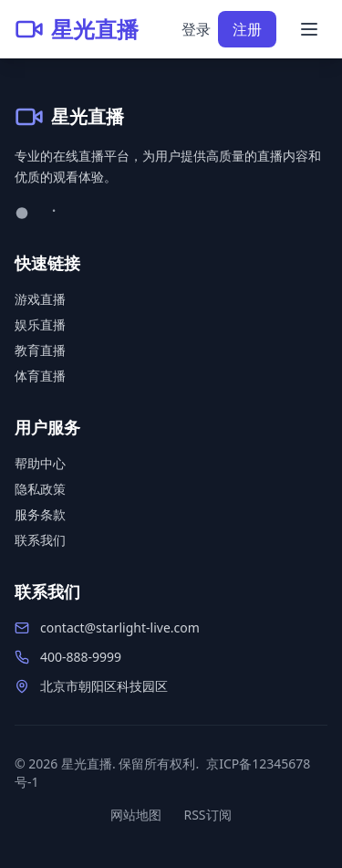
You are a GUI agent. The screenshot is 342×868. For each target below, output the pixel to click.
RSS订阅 (207, 815)
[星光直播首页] (77, 29)
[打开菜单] (309, 29)
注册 (247, 29)
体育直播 (40, 376)
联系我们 (40, 540)
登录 (196, 29)
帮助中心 (40, 463)
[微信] (57, 212)
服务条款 (40, 514)
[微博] (24, 212)
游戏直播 (40, 299)
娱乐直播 (40, 324)
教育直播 (40, 350)
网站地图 (136, 815)
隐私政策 (40, 489)
